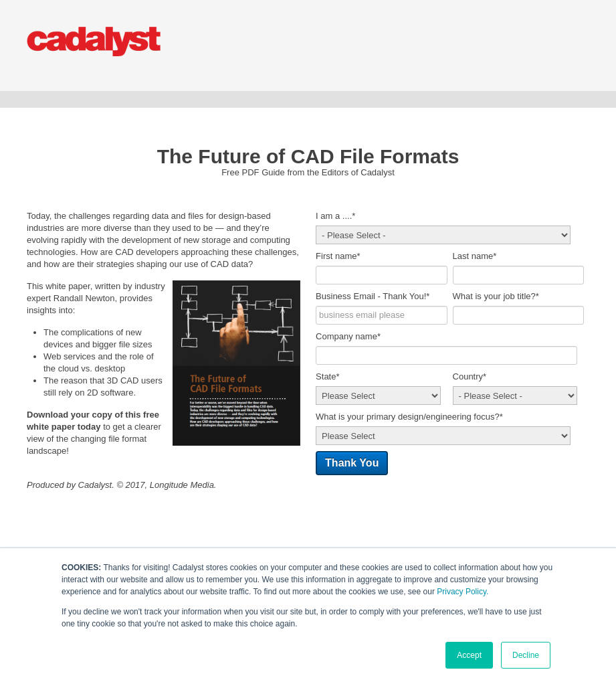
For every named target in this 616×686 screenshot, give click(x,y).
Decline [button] (526, 655)
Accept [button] (469, 655)
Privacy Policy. (463, 592)
